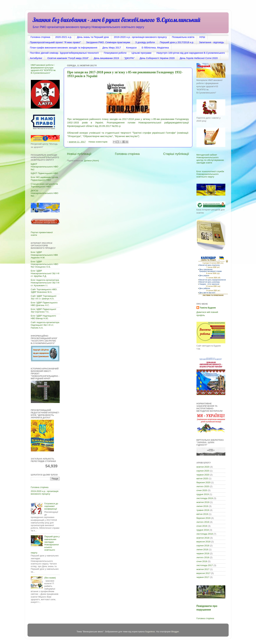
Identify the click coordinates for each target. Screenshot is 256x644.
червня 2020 (203, 475)
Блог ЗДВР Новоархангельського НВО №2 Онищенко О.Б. (45, 264)
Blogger (175, 632)
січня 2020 (202, 490)
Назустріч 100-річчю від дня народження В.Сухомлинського (191, 53)
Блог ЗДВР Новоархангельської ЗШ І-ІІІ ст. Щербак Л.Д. (45, 273)
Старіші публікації (176, 154)
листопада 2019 (205, 498)
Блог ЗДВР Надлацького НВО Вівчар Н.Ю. (43, 317)
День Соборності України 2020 (157, 58)
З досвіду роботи (145, 42)
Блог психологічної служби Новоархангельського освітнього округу (210, 174)
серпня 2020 (203, 471)
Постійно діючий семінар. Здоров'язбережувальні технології (64, 53)
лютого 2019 (203, 522)
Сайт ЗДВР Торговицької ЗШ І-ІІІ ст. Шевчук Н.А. (44, 297)
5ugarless (150, 632)
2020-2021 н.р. (64, 37)
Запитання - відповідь (211, 42)
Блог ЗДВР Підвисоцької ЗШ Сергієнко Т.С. (44, 310)
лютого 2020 (203, 486)
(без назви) (50, 578)
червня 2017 (203, 577)
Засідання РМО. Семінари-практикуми (108, 42)
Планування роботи (115, 53)
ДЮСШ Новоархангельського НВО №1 (45, 193)
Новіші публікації (79, 154)
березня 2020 (203, 482)
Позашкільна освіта (183, 37)
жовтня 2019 (203, 502)
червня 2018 (203, 553)
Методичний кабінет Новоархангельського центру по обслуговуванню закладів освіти (210, 159)
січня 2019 (202, 526)
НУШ (202, 37)
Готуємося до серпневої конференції (51, 506)
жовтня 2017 (203, 569)
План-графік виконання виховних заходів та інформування (64, 48)
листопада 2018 (205, 534)
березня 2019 (203, 518)
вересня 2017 (203, 573)
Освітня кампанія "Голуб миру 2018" (68, 58)
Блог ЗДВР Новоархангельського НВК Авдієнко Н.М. (44, 255)
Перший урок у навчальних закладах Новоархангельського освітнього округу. (45, 544)
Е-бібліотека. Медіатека (155, 48)
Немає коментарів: (98, 142)
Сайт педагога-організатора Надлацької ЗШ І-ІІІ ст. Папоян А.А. (45, 325)
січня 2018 (202, 561)
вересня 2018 (203, 542)
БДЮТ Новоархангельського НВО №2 (45, 167)
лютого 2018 (203, 557)
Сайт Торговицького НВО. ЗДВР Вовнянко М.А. (44, 291)
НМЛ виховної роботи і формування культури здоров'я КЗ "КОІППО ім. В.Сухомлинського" (43, 69)
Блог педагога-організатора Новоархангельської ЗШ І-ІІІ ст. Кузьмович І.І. (45, 283)
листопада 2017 (205, 565)
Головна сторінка (40, 37)
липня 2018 (202, 550)
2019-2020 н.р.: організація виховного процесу (140, 37)
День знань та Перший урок (93, 37)
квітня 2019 (202, 514)
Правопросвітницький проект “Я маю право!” (56, 42)
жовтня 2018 (203, 538)
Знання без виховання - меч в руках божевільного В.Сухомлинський (116, 20)
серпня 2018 (203, 546)
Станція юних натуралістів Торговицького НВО (44, 185)
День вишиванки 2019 (106, 58)
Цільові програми (141, 53)
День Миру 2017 (112, 48)
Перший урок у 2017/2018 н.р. (177, 42)
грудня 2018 (203, 530)
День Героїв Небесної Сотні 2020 (199, 58)
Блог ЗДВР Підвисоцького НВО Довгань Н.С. (44, 304)
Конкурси (131, 48)
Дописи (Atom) (91, 161)
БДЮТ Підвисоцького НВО (45, 173)
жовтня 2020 (203, 467)
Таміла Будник (208, 308)
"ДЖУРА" (129, 58)
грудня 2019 (203, 494)
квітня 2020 (202, 479)
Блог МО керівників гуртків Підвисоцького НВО (44, 179)
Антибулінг (36, 58)
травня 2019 (203, 510)
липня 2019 (202, 506)
